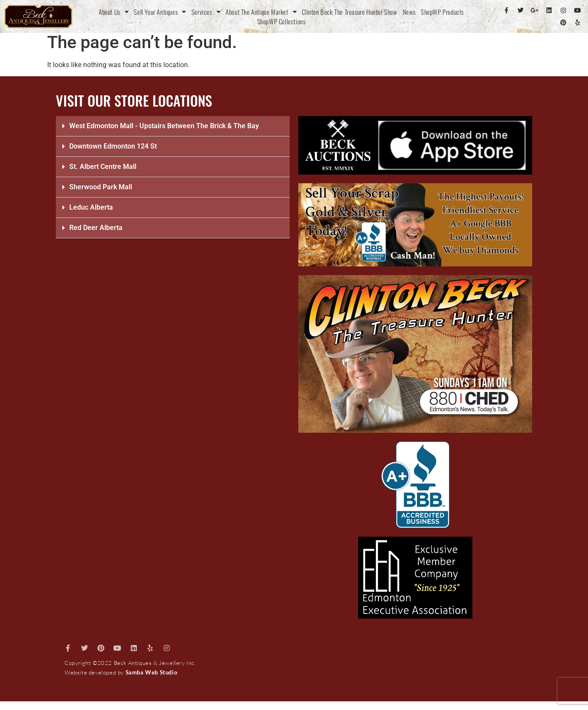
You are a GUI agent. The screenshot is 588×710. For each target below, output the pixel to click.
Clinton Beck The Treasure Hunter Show (349, 12)
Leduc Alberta (91, 207)
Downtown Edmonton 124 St (113, 146)
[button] (173, 126)
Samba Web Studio (152, 672)
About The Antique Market (261, 12)
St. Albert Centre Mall (103, 167)
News (409, 12)
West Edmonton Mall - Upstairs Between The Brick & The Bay (164, 126)
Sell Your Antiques (160, 12)
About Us (114, 12)
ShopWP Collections (281, 21)
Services (206, 12)
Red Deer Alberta (96, 228)
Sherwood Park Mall (101, 187)
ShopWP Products (442, 12)
